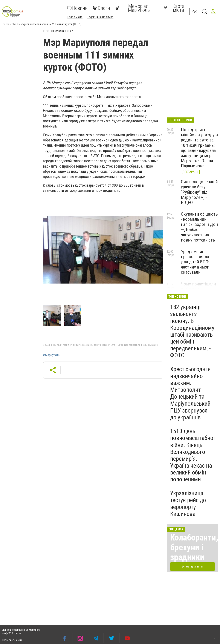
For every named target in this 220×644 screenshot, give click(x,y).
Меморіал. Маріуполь (132, 8)
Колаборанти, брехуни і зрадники (194, 547)
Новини (77, 8)
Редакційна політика (100, 17)
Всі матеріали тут (192, 566)
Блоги (101, 8)
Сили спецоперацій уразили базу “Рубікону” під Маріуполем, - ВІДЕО (199, 192)
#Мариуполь (52, 355)
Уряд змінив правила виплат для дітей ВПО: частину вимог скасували (196, 262)
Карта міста (174, 8)
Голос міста (75, 17)
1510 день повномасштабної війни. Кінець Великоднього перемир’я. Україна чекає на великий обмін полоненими (192, 455)
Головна (6, 24)
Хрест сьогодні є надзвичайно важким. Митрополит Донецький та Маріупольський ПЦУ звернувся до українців (190, 393)
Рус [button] (194, 11)
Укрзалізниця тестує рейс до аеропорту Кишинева (188, 504)
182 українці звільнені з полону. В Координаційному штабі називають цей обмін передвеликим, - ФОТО (192, 331)
